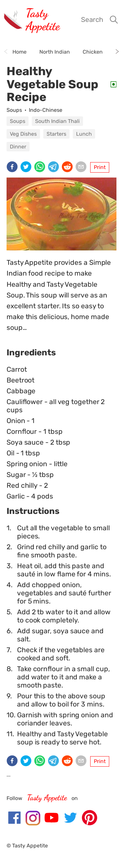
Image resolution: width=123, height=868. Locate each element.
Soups (14, 110)
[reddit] (69, 167)
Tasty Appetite (43, 19)
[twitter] (27, 167)
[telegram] (55, 167)
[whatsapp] (41, 167)
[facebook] (13, 167)
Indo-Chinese (46, 110)
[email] (82, 167)
